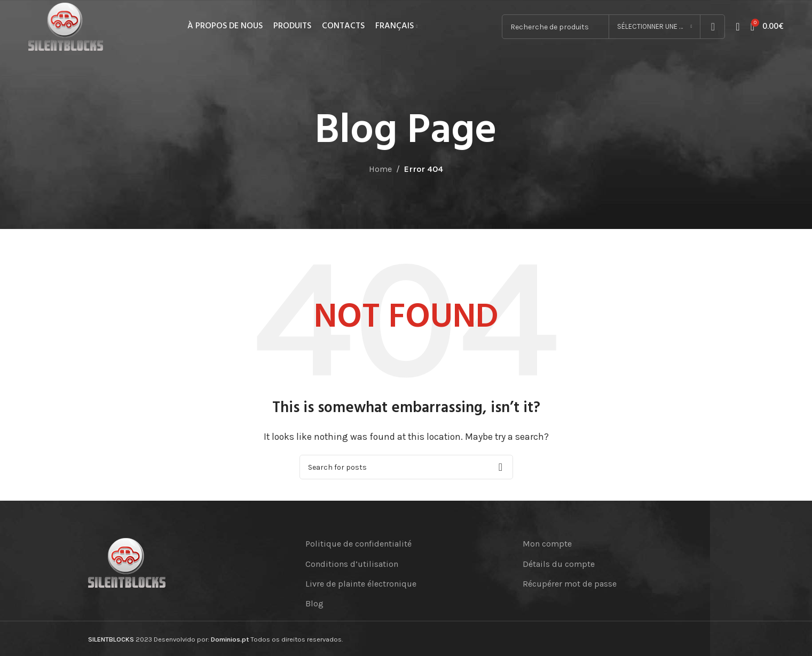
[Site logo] (66, 26)
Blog (314, 603)
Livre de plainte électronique (361, 584)
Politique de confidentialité (358, 544)
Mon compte (547, 544)
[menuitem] (396, 27)
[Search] (406, 467)
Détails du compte (559, 564)
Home (380, 169)
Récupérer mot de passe (570, 584)
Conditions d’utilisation (352, 564)
